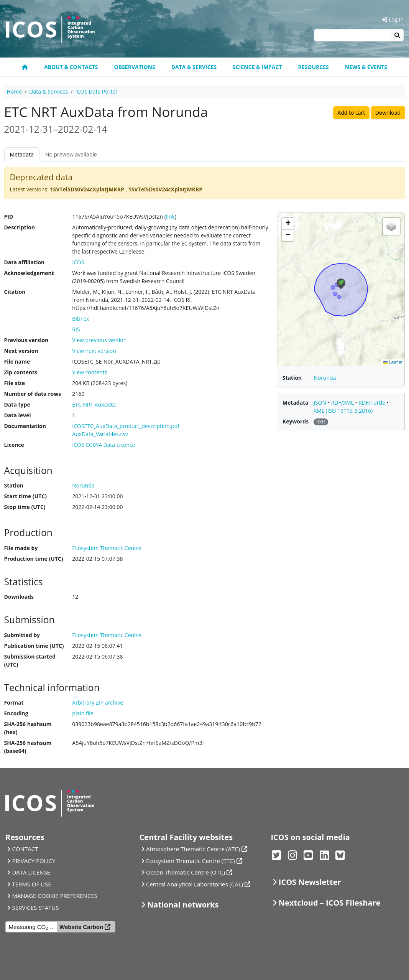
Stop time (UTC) (25, 507)
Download (388, 113)
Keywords (296, 421)
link (170, 217)
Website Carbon (81, 927)
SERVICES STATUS (35, 908)
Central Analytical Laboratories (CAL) (195, 884)
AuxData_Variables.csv (100, 434)
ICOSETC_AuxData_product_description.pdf (126, 426)
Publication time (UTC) (34, 646)
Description (20, 227)
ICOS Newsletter (310, 882)
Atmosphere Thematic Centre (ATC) (193, 849)
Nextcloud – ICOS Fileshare (330, 903)
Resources (314, 67)
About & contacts (71, 67)
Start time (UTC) (25, 496)
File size (15, 383)
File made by (21, 548)
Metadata (22, 154)
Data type (17, 404)
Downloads (19, 597)
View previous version (99, 340)
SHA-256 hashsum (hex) (28, 728)
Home (15, 91)
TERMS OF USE (31, 884)
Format (14, 702)
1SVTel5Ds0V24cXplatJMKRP (87, 189)
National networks (183, 905)
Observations (135, 67)
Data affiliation (25, 262)
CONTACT (25, 849)
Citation (15, 292)
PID (9, 217)
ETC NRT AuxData (94, 404)
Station (14, 485)
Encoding (16, 713)
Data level (18, 415)
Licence (14, 445)
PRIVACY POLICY (34, 861)
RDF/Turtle (372, 403)
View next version (94, 351)
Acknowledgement (29, 273)
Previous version (26, 340)
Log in (393, 19)
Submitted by (22, 635)
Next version (21, 351)
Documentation (25, 426)
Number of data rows (33, 394)
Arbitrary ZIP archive (98, 702)
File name (17, 362)
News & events (366, 67)
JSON (321, 403)
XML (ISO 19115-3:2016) (343, 411)
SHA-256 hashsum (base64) (28, 747)
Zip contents (21, 372)
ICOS (78, 262)
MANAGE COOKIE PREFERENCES (55, 896)
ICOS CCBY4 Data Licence (103, 445)
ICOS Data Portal (96, 91)
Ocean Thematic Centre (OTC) (186, 872)
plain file (83, 713)
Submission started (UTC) (30, 660)
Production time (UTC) (34, 559)
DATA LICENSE (31, 872)
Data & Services (194, 67)
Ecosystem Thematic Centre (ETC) (191, 861)
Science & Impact (257, 67)
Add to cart (351, 113)
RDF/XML (343, 403)
